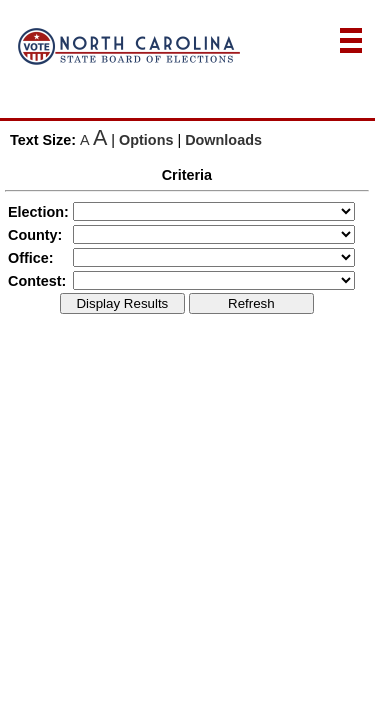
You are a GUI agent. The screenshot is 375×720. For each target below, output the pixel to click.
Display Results (122, 303)
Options (146, 140)
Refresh (251, 303)
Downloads (223, 140)
